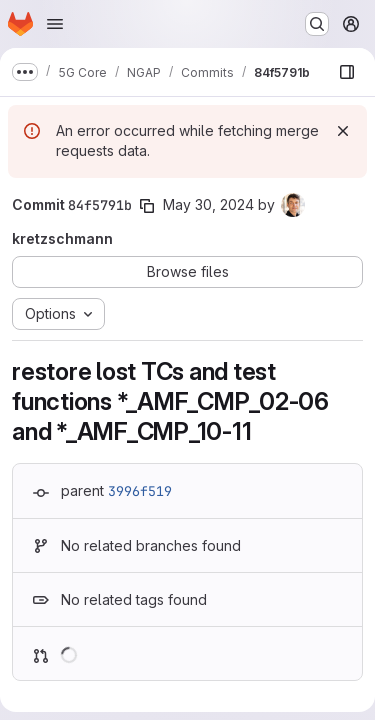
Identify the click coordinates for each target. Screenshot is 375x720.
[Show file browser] (347, 72)
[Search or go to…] (317, 24)
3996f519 (140, 491)
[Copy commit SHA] (147, 206)
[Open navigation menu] (55, 24)
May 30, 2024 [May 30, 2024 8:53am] (208, 204)
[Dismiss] (343, 131)
